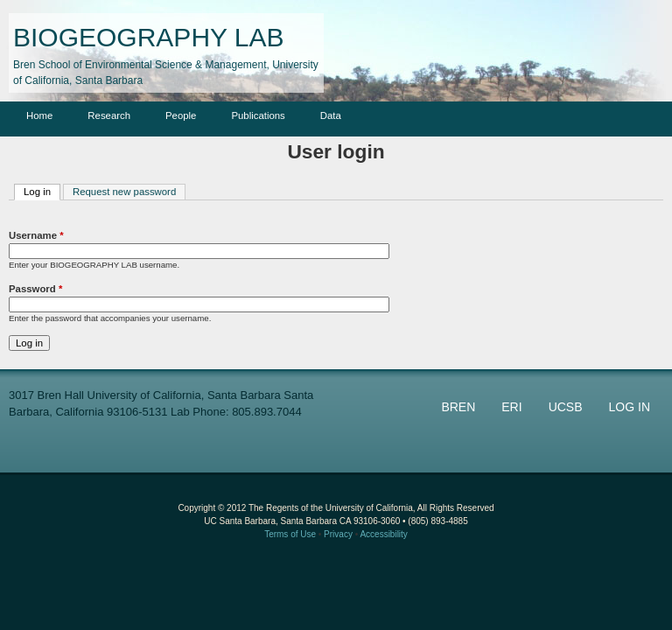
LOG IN (630, 407)
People (181, 115)
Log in (42, 191)
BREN (458, 407)
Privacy (338, 534)
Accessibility (383, 534)
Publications (258, 115)
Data (331, 115)
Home (39, 115)
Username (36, 235)
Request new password (124, 192)
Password (35, 289)
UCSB (566, 407)
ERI (511, 407)
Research (109, 115)
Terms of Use (290, 534)
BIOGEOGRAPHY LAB (149, 37)
